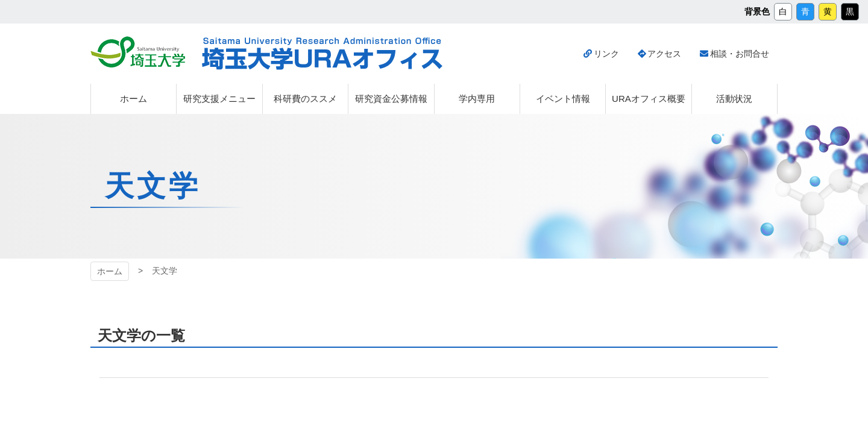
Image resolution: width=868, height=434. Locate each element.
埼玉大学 (138, 52)
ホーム (110, 271)
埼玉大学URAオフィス (322, 54)
